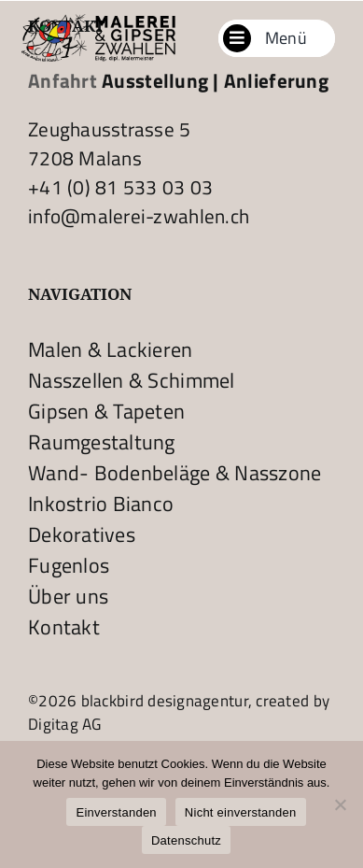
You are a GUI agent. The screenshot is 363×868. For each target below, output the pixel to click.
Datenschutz (186, 840)
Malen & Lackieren (111, 349)
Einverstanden (116, 812)
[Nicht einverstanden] (340, 804)
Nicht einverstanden (241, 812)
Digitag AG (65, 724)
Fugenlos (69, 565)
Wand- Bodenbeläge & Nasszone (175, 473)
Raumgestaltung (102, 442)
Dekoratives (82, 534)
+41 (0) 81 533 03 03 (120, 187)
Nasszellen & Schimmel (132, 380)
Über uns (68, 596)
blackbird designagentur (162, 700)
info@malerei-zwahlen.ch (139, 216)
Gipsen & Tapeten (106, 411)
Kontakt (64, 627)
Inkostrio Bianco (101, 504)
